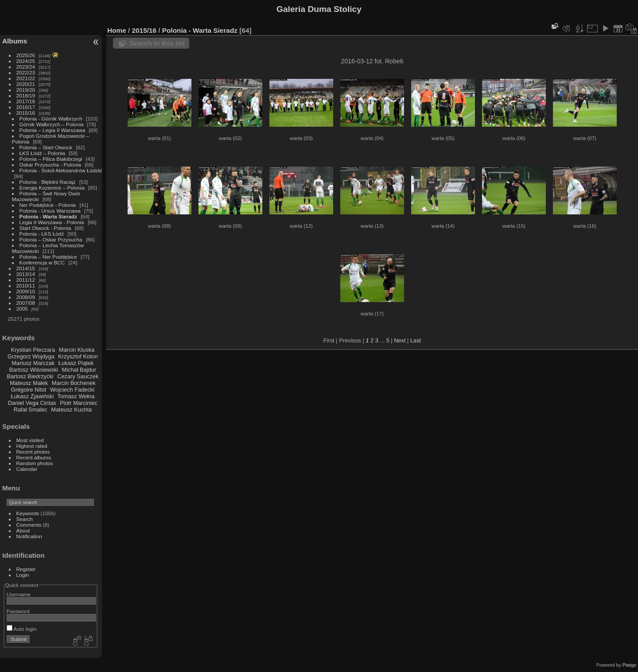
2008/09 (26, 297)
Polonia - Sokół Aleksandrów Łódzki (61, 170)
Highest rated (32, 446)
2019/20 (26, 90)
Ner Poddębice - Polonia (48, 205)
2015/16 (26, 113)
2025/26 (26, 55)
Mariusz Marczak (33, 363)
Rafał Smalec (31, 410)
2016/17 (26, 107)
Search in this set (157, 43)
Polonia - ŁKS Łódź (42, 234)
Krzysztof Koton (78, 356)
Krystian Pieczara (33, 350)
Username (19, 594)
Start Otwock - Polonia (45, 228)
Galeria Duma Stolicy (319, 9)
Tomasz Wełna (76, 396)
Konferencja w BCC (42, 262)
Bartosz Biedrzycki (30, 376)
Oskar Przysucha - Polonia (50, 165)
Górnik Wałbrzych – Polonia (52, 124)
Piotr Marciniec (79, 403)
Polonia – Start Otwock (46, 147)
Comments (29, 525)
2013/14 (26, 274)
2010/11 (26, 286)
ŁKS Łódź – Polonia (42, 153)
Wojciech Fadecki (72, 390)
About (23, 530)
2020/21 (26, 84)
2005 (22, 309)
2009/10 (26, 291)
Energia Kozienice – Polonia (52, 188)
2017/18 (26, 101)
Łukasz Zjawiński (33, 396)
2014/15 (26, 268)
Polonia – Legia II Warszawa (53, 130)
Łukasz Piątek (76, 363)
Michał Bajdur (79, 370)
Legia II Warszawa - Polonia (52, 222)
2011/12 (26, 280)
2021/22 (26, 78)
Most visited (30, 440)
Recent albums (34, 457)
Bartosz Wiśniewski (34, 370)
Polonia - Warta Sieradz (48, 216)
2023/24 (26, 67)
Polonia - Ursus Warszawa (50, 211)
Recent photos (33, 452)
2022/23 (26, 72)
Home (117, 30)
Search (25, 519)
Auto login (22, 629)
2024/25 (26, 61)
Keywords (28, 513)
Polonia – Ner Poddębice (48, 257)
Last (416, 340)
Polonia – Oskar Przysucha (51, 239)
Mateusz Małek (29, 383)
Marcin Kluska (77, 350)
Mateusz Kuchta (71, 410)
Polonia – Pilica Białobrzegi (51, 159)
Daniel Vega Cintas (32, 403)
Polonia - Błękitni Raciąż (48, 182)
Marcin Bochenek (74, 383)
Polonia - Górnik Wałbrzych (51, 118)
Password (18, 611)
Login (23, 575)
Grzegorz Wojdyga (31, 356)
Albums (15, 41)
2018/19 (26, 95)
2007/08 (26, 303)
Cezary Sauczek (78, 376)
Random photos (35, 463)
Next (400, 340)
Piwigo (629, 665)
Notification (29, 536)
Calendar (27, 469)
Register (26, 569)
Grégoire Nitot (29, 390)
